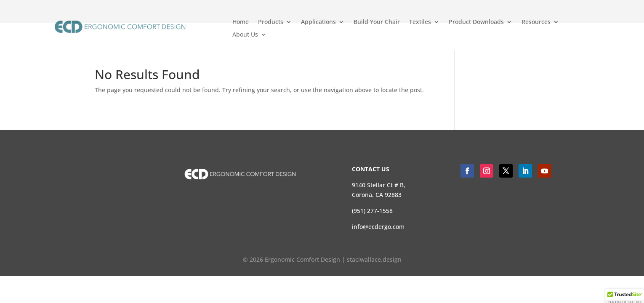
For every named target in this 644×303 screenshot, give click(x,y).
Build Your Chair (377, 22)
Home (241, 22)
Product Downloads (476, 22)
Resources (536, 22)
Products (271, 22)
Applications (318, 22)
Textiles (420, 22)
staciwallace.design (374, 259)
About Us (245, 35)
